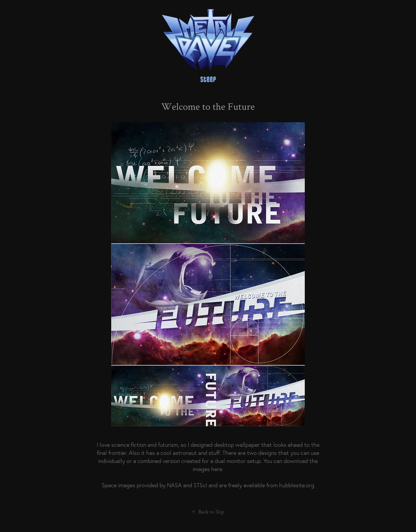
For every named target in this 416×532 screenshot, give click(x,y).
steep (208, 79)
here (217, 469)
